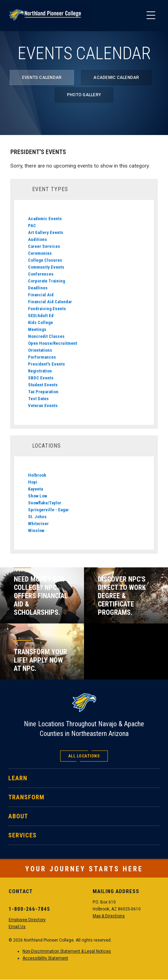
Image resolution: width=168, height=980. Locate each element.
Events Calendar (42, 78)
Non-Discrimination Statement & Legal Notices (67, 951)
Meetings (37, 329)
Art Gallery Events (46, 232)
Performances (42, 357)
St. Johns (37, 517)
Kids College (40, 322)
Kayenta (35, 489)
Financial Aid (41, 295)
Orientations (40, 350)
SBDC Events (41, 378)
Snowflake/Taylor (45, 503)
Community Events (46, 267)
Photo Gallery (84, 95)
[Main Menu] (151, 16)
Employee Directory (27, 920)
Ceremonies (40, 253)
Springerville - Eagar (48, 510)
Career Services (44, 246)
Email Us (17, 927)
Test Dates (38, 399)
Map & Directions (109, 916)
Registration (40, 371)
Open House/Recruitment (53, 343)
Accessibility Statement (45, 958)
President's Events (46, 364)
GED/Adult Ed (41, 316)
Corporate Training (46, 281)
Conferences (41, 274)
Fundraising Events (47, 309)
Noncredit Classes (46, 336)
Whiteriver (38, 524)
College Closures (45, 260)
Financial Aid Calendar (50, 302)
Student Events (43, 385)
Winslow (36, 531)
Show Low (38, 496)
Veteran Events (43, 406)
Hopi (33, 482)
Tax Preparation (43, 392)
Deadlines (38, 288)
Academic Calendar (116, 78)
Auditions (38, 239)
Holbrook (37, 475)
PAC (32, 226)
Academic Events (45, 219)
